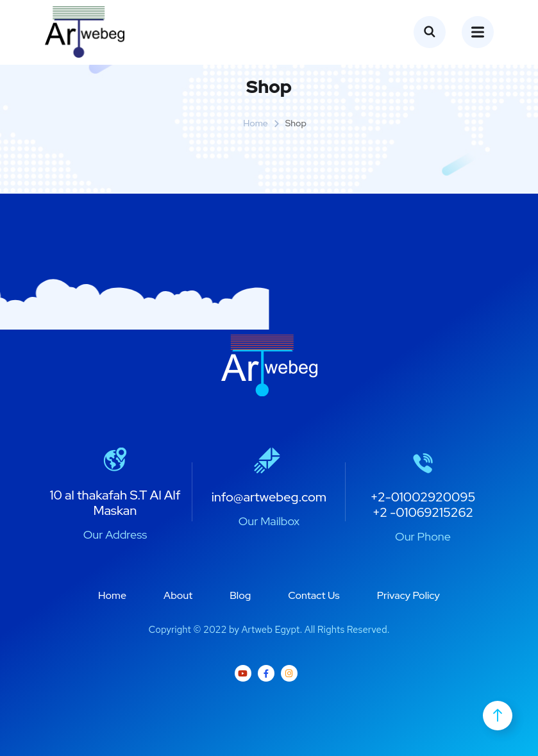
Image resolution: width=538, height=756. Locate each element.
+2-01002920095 (423, 497)
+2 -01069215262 (423, 512)
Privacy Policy (408, 595)
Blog (240, 595)
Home (256, 123)
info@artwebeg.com (269, 497)
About (178, 595)
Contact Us (314, 595)
